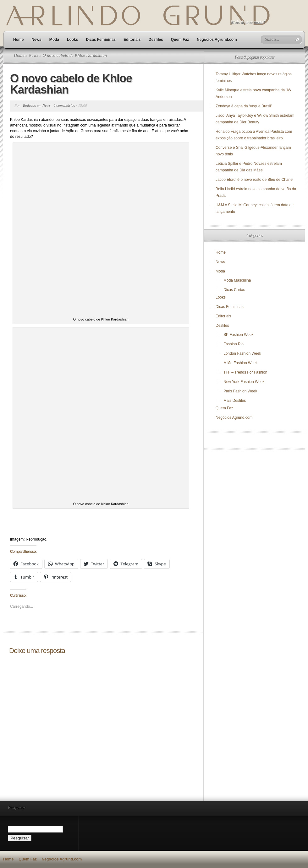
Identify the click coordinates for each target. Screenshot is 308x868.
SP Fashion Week (239, 335)
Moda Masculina (237, 280)
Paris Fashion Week (240, 391)
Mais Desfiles (235, 401)
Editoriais (132, 40)
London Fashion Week (242, 353)
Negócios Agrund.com (217, 40)
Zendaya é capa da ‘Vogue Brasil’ (244, 106)
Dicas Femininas (101, 40)
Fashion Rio (234, 344)
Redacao (30, 105)
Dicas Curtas (234, 290)
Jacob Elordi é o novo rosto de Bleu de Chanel (255, 180)
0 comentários (64, 105)
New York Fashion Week (244, 382)
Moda (54, 40)
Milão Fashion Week (241, 363)
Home (18, 40)
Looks (72, 40)
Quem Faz (180, 40)
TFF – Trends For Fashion (245, 372)
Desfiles (156, 40)
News (36, 40)
